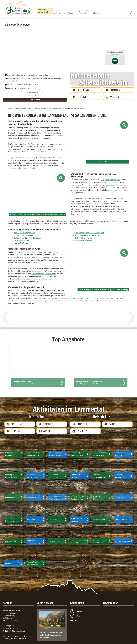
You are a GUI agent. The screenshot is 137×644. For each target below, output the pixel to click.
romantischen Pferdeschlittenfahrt (22, 168)
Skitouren (91, 221)
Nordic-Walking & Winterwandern (88, 235)
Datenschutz (8, 636)
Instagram (79, 616)
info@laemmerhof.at (35, 93)
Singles (82, 424)
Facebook (78, 611)
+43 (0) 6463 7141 (35, 96)
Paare (112, 424)
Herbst (81, 97)
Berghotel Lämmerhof (43, 11)
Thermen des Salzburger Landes (44, 274)
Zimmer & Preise (57, 12)
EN (131, 14)
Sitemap (29, 636)
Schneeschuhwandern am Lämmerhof (89, 233)
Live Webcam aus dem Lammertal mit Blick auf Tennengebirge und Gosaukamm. (52, 625)
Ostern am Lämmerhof (84, 241)
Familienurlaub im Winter (24, 235)
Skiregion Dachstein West (110, 180)
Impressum (19, 636)
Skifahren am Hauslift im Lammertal (28, 238)
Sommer (115, 90)
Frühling (83, 90)
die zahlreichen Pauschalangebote (85, 298)
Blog (77, 620)
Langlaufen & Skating (22, 243)
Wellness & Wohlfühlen (69, 12)
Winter (114, 97)
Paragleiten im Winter (22, 241)
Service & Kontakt (97, 12)
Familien (82, 431)
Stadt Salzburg (14, 257)
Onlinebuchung (40, 301)
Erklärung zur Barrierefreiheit (14, 639)
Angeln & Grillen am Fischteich (83, 12)
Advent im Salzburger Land (24, 233)
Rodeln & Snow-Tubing (83, 238)
